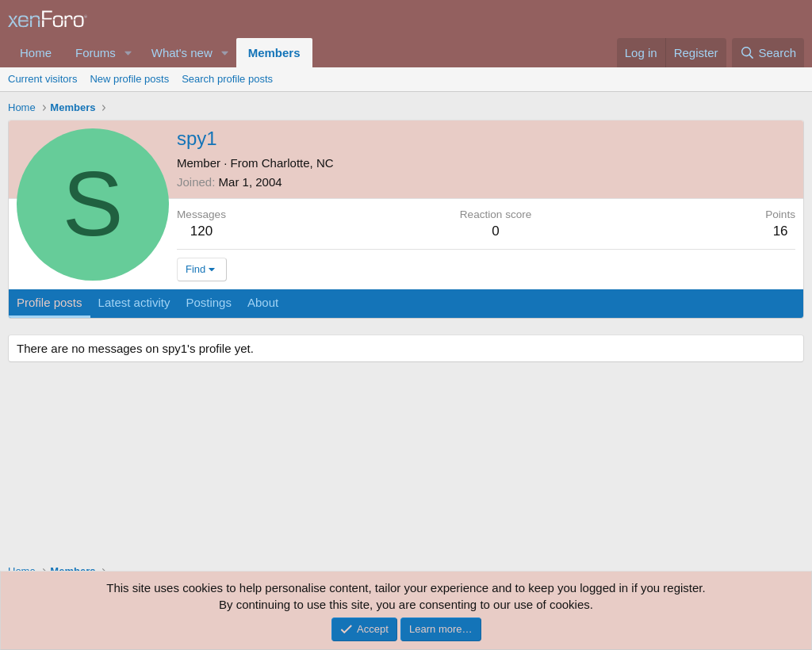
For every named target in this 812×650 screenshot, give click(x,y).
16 (781, 231)
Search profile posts (227, 79)
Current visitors (42, 79)
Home (36, 53)
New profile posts (129, 79)
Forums (96, 53)
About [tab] (263, 302)
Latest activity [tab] (134, 302)
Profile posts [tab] (50, 302)
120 (201, 231)
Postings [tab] (209, 302)
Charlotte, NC (298, 163)
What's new (182, 53)
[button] (128, 53)
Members (274, 53)
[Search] (768, 53)
